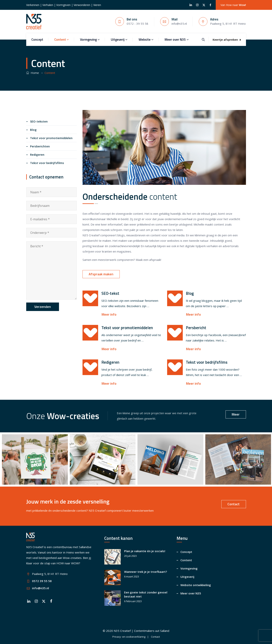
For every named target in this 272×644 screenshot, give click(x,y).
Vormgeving (90, 40)
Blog (33, 130)
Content (62, 40)
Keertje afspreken (227, 40)
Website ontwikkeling (196, 585)
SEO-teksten (39, 121)
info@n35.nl (40, 588)
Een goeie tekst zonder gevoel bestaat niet (146, 594)
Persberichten (40, 146)
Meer (236, 414)
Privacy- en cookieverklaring (129, 637)
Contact (234, 504)
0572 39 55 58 (42, 581)
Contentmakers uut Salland (152, 631)
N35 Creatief (122, 631)
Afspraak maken (101, 274)
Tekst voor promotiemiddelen (51, 138)
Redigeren (37, 155)
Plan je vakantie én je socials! (145, 551)
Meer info (109, 314)
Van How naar (233, 5)
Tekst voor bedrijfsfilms (47, 163)
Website (146, 40)
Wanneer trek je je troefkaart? (146, 572)
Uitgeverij (119, 40)
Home (33, 73)
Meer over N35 (177, 40)
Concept (37, 40)
